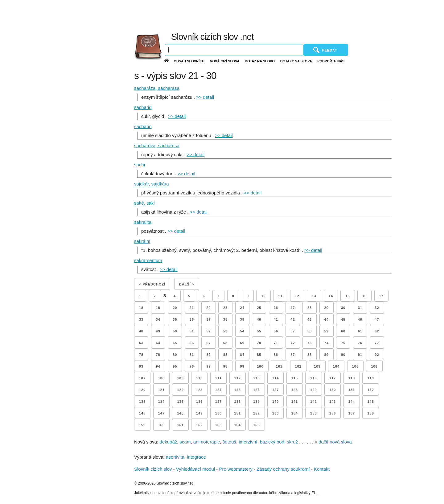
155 (313, 413)
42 (293, 319)
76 (360, 343)
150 (218, 413)
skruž (292, 442)
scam (185, 442)
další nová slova (335, 442)
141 (295, 402)
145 (370, 402)
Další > (187, 284)
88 (310, 355)
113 (256, 378)
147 (161, 413)
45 (343, 319)
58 (310, 331)
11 (280, 296)
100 (260, 366)
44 (327, 319)
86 (276, 355)
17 (381, 296)
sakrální (142, 241)
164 (238, 425)
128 (295, 390)
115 (295, 378)
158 (370, 413)
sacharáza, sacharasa (157, 88)
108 (161, 378)
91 (360, 355)
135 (180, 402)
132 (370, 390)
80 (175, 355)
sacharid (143, 107)
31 (360, 308)
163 (218, 425)
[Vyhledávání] (234, 50)
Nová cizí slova (225, 61)
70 (259, 343)
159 (142, 425)
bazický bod (272, 442)
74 (327, 343)
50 (175, 331)
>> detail (205, 97)
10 (263, 296)
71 (276, 343)
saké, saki (144, 203)
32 (377, 308)
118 (352, 378)
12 (297, 296)
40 (259, 319)
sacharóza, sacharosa (157, 146)
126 (256, 390)
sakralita (143, 222)
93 (141, 366)
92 (377, 355)
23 (225, 308)
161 (180, 425)
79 (158, 355)
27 (293, 308)
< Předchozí (152, 284)
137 (218, 402)
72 (293, 343)
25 (259, 308)
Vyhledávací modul (195, 469)
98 (225, 366)
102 (298, 366)
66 (192, 343)
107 (142, 378)
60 (343, 331)
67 (208, 343)
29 (327, 308)
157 (352, 413)
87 (293, 355)
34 (158, 319)
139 (256, 402)
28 (310, 308)
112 (238, 378)
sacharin (143, 126)
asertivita (175, 457)
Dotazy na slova (296, 61)
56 (276, 331)
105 (355, 366)
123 (199, 390)
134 (161, 402)
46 (360, 319)
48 (141, 331)
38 (225, 319)
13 (314, 296)
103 (317, 366)
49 (158, 331)
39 (242, 319)
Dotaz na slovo (260, 61)
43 (310, 319)
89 (327, 355)
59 (327, 331)
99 (242, 366)
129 (313, 390)
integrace (196, 457)
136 (199, 402)
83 (225, 355)
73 (310, 343)
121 (161, 390)
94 (158, 366)
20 (175, 308)
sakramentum (148, 260)
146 (142, 413)
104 (336, 366)
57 (293, 331)
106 (374, 366)
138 (238, 402)
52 (208, 331)
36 (192, 319)
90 (343, 355)
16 (364, 296)
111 (218, 378)
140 (275, 402)
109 (180, 378)
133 (142, 402)
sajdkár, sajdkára (152, 184)
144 (352, 402)
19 (158, 308)
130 (333, 390)
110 (199, 378)
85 (259, 355)
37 (208, 319)
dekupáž (169, 442)
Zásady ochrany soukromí (283, 469)
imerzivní (248, 442)
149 (199, 413)
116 (313, 378)
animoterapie (207, 442)
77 (377, 343)
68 (225, 343)
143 (333, 402)
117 (333, 378)
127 (275, 390)
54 (242, 331)
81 (192, 355)
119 (370, 378)
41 (276, 319)
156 (333, 413)
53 (225, 331)
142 (313, 402)
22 (208, 308)
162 (199, 425)
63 (141, 343)
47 (377, 319)
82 (208, 355)
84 (242, 355)
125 (238, 390)
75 (343, 343)
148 (180, 413)
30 (343, 308)
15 (347, 296)
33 (141, 319)
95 (175, 366)
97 (208, 366)
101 (279, 366)
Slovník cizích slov (153, 469)
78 (141, 355)
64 (158, 343)
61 (360, 331)
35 (175, 319)
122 (180, 390)
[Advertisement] (296, 15)
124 (218, 390)
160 (161, 425)
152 (256, 413)
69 (242, 343)
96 (192, 366)
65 (175, 343)
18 (141, 308)
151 (238, 413)
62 (377, 331)
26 (276, 308)
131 (352, 390)
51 (192, 331)
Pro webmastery (236, 469)
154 (295, 413)
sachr (140, 165)
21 (192, 308)
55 (259, 331)
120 (142, 390)
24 (242, 308)
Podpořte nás (331, 61)
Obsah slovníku (189, 61)
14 (331, 296)
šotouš (229, 442)
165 (256, 425)
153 (275, 413)
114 (275, 378)
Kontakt (322, 469)
